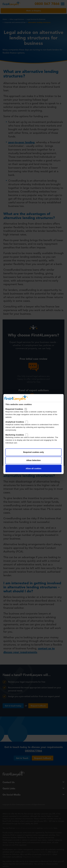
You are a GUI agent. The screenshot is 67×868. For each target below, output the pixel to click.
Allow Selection (34, 460)
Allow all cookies (34, 468)
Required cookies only (33, 452)
